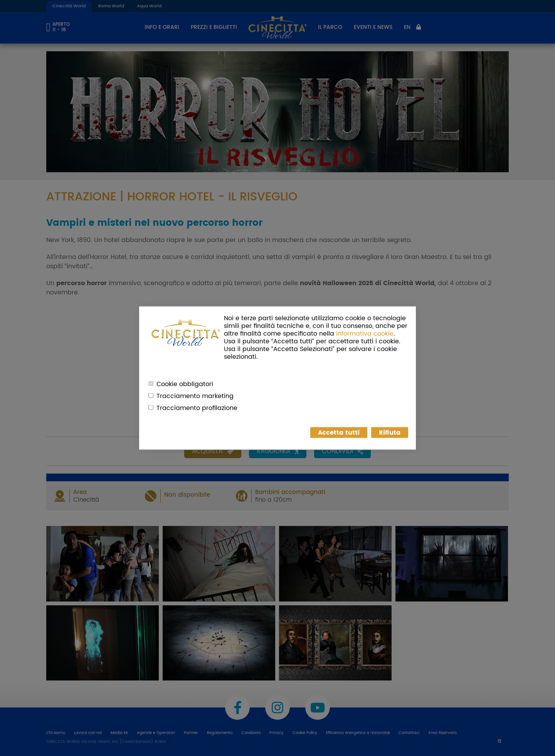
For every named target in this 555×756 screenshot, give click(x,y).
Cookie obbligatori (185, 384)
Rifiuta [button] (390, 433)
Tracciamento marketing (195, 396)
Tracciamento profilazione (197, 408)
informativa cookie (365, 334)
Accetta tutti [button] (339, 433)
